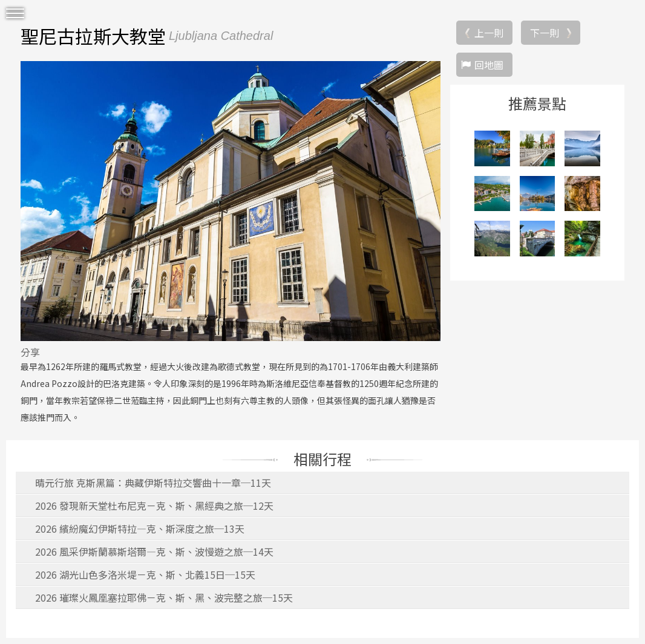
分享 (30, 352)
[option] (231, 201)
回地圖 (489, 65)
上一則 (489, 33)
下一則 (545, 33)
